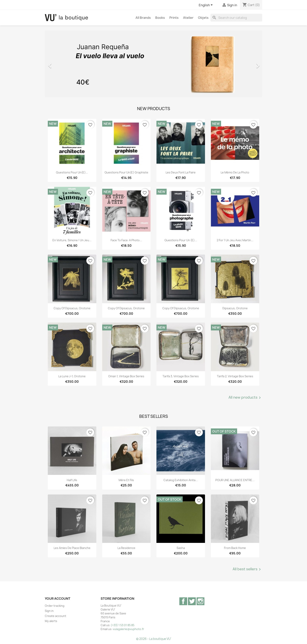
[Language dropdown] (206, 5)
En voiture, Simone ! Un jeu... (72, 240)
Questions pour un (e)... (181, 240)
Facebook (183, 601)
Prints (174, 18)
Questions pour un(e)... (72, 172)
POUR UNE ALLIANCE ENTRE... (235, 480)
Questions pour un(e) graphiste (126, 172)
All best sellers (247, 569)
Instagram (200, 601)
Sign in (49, 611)
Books (160, 18)
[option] (153, 64)
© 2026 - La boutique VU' (154, 639)
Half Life (72, 480)
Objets (203, 18)
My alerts (51, 621)
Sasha (181, 548)
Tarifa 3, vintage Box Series (181, 376)
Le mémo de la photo (235, 172)
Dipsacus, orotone (235, 308)
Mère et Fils (126, 480)
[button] (61, 64)
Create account (56, 616)
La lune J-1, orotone (72, 376)
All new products (245, 398)
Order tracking (55, 606)
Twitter (192, 601)
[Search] (236, 18)
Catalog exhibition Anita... (181, 480)
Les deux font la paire (181, 172)
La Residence (126, 548)
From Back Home (235, 548)
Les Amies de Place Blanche (72, 548)
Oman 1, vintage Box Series (126, 376)
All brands (143, 18)
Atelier (188, 18)
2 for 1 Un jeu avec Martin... (235, 240)
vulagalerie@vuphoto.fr (128, 629)
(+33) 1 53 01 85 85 (123, 625)
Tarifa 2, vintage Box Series (235, 376)
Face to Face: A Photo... (126, 240)
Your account (58, 599)
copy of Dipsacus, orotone (72, 308)
